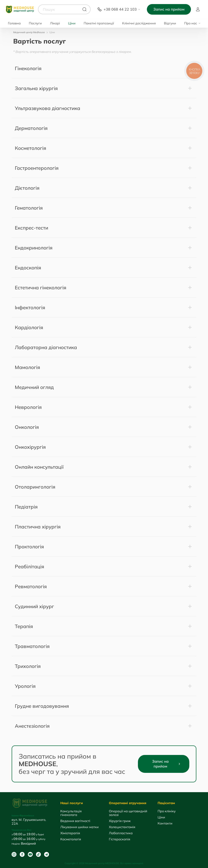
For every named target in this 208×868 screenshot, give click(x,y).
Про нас (191, 23)
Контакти (165, 823)
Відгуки (170, 23)
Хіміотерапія (70, 833)
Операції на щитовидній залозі (128, 813)
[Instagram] (14, 854)
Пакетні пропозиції (99, 23)
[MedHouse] (20, 9)
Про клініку (167, 811)
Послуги (35, 23)
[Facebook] (22, 854)
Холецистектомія (122, 827)
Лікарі (55, 23)
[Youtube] (30, 854)
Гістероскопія (120, 839)
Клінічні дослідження (139, 23)
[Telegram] (47, 854)
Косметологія (71, 839)
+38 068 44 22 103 (120, 9)
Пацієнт (198, 9)
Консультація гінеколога (71, 813)
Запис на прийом (169, 9)
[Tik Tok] (38, 854)
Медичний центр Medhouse (29, 32)
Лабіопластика (121, 833)
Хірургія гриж (120, 821)
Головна (14, 23)
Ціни (72, 23)
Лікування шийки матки (80, 827)
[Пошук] (84, 9)
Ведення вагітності (75, 821)
